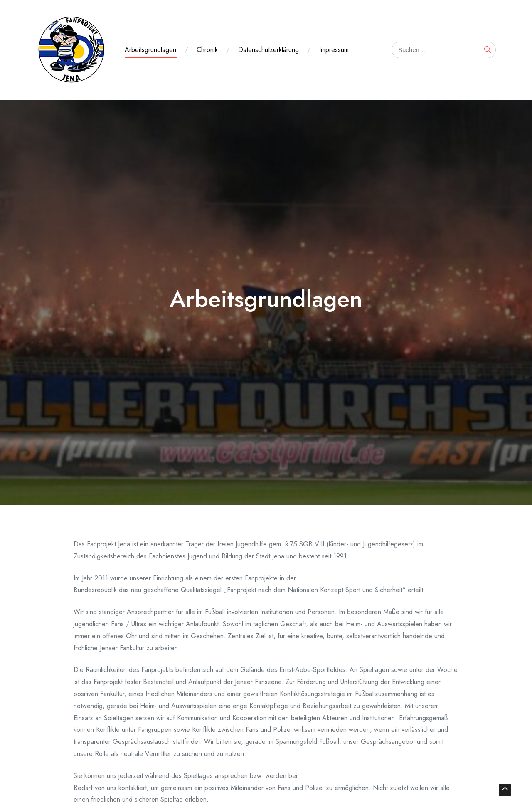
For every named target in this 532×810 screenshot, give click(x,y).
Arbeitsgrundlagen (150, 50)
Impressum (334, 50)
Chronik (207, 50)
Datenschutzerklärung (268, 50)
